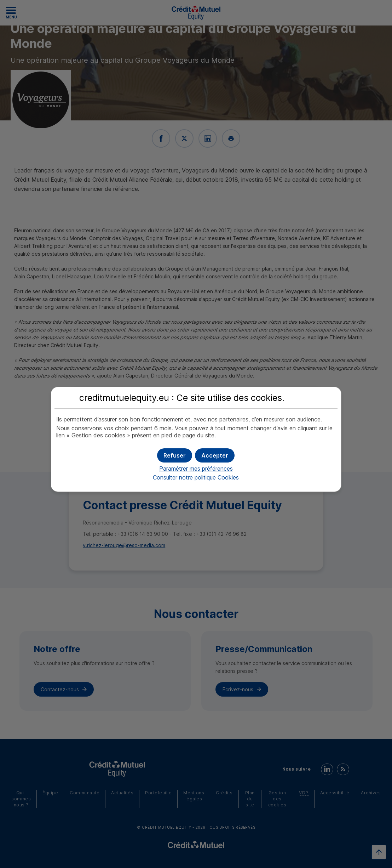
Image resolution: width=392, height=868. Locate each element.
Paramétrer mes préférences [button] (196, 469)
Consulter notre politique (196, 477)
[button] (215, 455)
